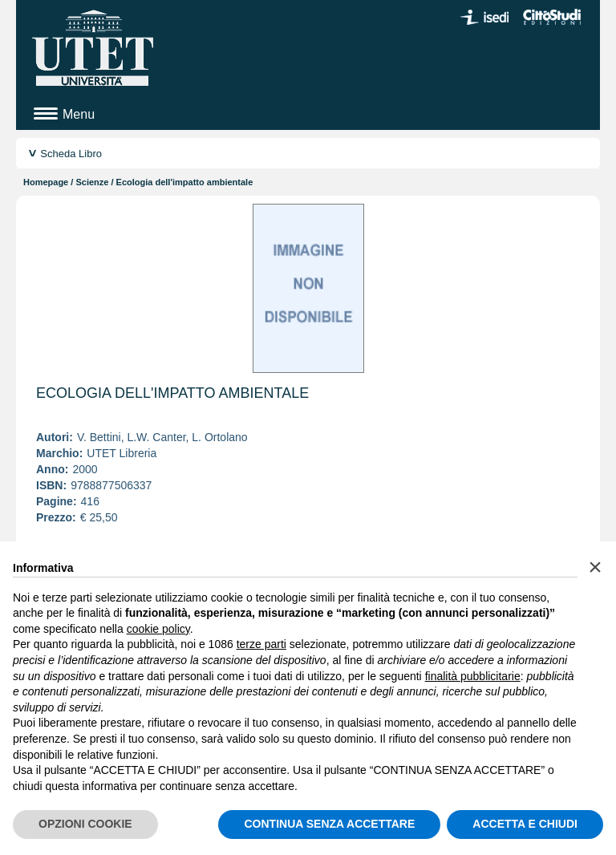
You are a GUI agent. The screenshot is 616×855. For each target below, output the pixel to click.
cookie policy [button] (158, 629)
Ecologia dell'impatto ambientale (172, 393)
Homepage (46, 182)
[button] (595, 567)
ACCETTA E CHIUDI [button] (525, 824)
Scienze (92, 182)
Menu (79, 114)
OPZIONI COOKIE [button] (85, 824)
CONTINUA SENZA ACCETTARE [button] (329, 824)
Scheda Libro (71, 154)
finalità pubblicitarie (473, 676)
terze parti (261, 644)
